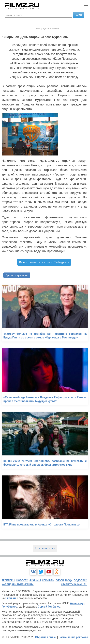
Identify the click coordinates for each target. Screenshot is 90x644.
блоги (60, 580)
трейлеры (8, 580)
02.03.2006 (34, 29)
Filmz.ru (11, 598)
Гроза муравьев (17, 275)
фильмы (35, 580)
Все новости (45, 548)
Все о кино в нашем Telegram (44, 262)
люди (69, 580)
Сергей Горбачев (49, 607)
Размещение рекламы (73, 637)
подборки (80, 580)
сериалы (48, 580)
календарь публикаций (18, 584)
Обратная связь (46, 637)
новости (22, 580)
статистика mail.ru (74, 584)
